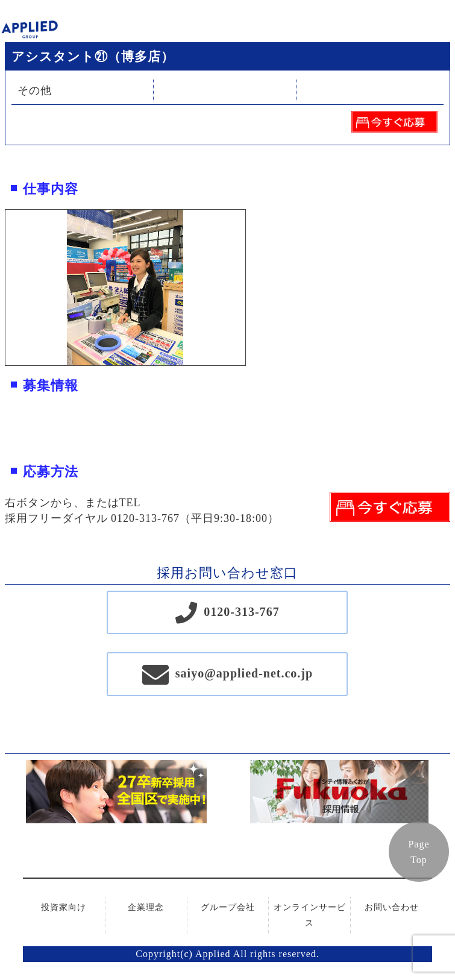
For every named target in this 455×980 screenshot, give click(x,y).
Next (254, 287)
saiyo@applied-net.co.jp (244, 673)
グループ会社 (228, 907)
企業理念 (146, 907)
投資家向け (64, 907)
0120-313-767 (241, 612)
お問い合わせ (392, 907)
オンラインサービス (310, 915)
